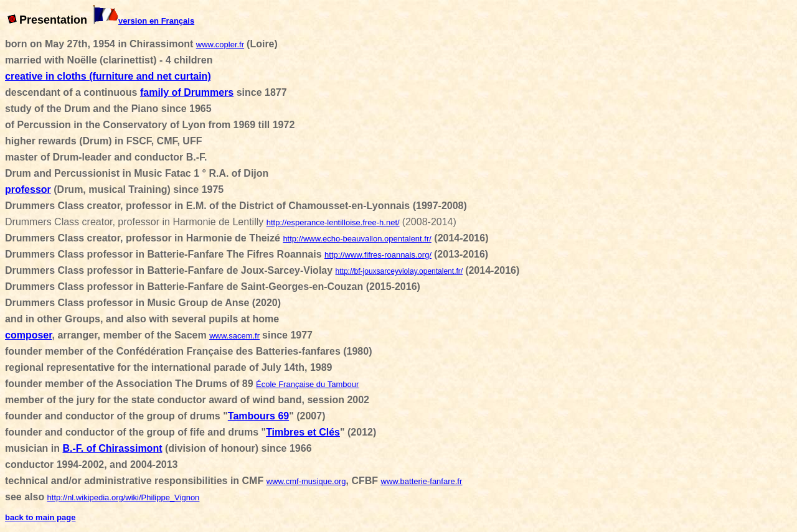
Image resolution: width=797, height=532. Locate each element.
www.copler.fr (220, 44)
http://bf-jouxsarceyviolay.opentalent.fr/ (399, 271)
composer (29, 335)
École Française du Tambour (307, 384)
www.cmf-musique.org (306, 481)
